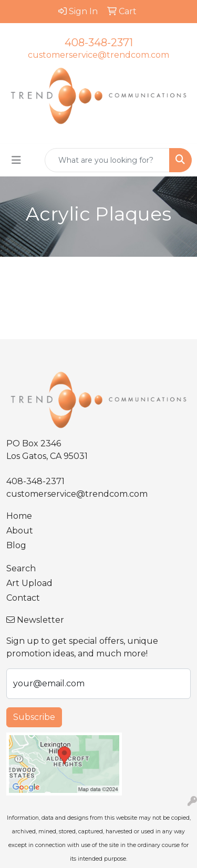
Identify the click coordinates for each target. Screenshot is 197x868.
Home (19, 516)
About (20, 531)
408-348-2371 (99, 43)
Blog (16, 545)
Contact (23, 598)
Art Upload (29, 583)
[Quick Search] (107, 160)
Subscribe (34, 717)
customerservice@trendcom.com (98, 55)
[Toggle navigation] (16, 160)
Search (21, 568)
